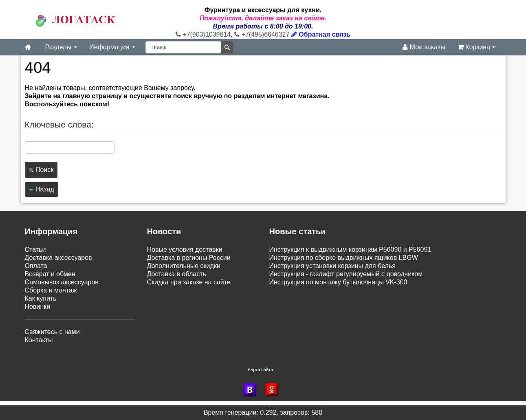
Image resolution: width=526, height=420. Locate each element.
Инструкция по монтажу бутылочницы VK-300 (338, 282)
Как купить (41, 298)
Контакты (39, 340)
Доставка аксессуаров (58, 258)
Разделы (61, 47)
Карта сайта (261, 369)
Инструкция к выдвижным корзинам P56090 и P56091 (350, 250)
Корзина (476, 47)
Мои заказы (424, 47)
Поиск (41, 170)
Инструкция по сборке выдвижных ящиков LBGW (344, 258)
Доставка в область (177, 274)
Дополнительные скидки (184, 266)
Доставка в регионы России (189, 258)
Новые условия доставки (185, 250)
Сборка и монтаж (51, 290)
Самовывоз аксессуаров (62, 282)
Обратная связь (321, 34)
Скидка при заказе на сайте (189, 282)
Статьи (35, 250)
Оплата (36, 266)
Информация (112, 47)
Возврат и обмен (50, 274)
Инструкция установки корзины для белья (332, 266)
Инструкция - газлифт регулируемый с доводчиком (346, 274)
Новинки (38, 307)
